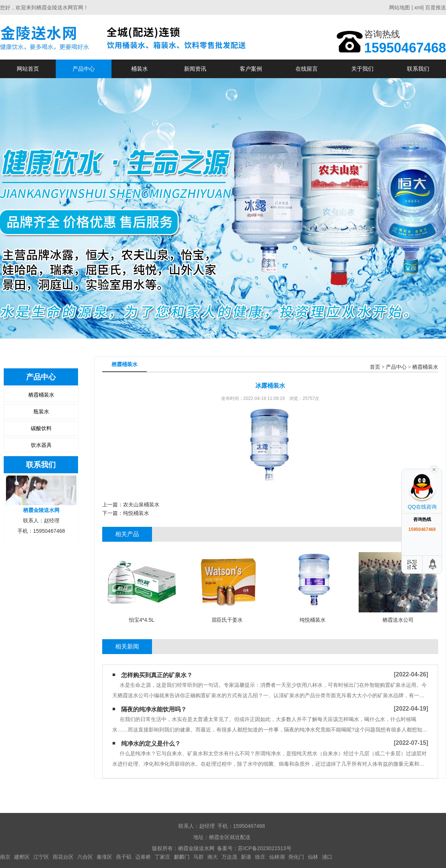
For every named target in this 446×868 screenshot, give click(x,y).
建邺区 (22, 857)
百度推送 (436, 7)
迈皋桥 (143, 857)
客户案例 (251, 69)
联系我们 (418, 69)
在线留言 (307, 69)
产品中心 (84, 69)
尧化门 (296, 857)
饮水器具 (41, 445)
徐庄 (260, 857)
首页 (375, 367)
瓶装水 (41, 411)
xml (418, 7)
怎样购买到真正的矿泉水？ (157, 675)
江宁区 (41, 857)
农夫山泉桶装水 (141, 505)
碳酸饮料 (41, 428)
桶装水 (140, 69)
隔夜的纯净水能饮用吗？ (154, 709)
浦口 (327, 857)
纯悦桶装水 (136, 513)
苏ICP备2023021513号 (264, 848)
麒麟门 (182, 857)
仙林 (313, 857)
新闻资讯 (195, 69)
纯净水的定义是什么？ (151, 744)
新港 (246, 857)
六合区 (85, 857)
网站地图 (400, 7)
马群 (198, 857)
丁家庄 (162, 857)
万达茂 (229, 857)
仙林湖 (277, 857)
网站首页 (28, 69)
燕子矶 (124, 857)
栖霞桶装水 (41, 395)
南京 (5, 857)
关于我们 (362, 69)
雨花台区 (63, 857)
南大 (213, 857)
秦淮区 (104, 857)
